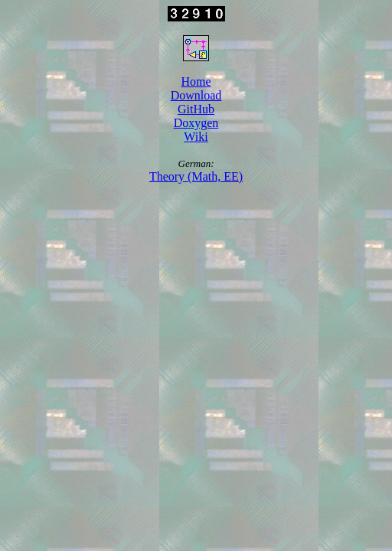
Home (196, 82)
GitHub (196, 109)
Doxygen (196, 123)
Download (196, 95)
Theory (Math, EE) (196, 176)
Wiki (196, 137)
